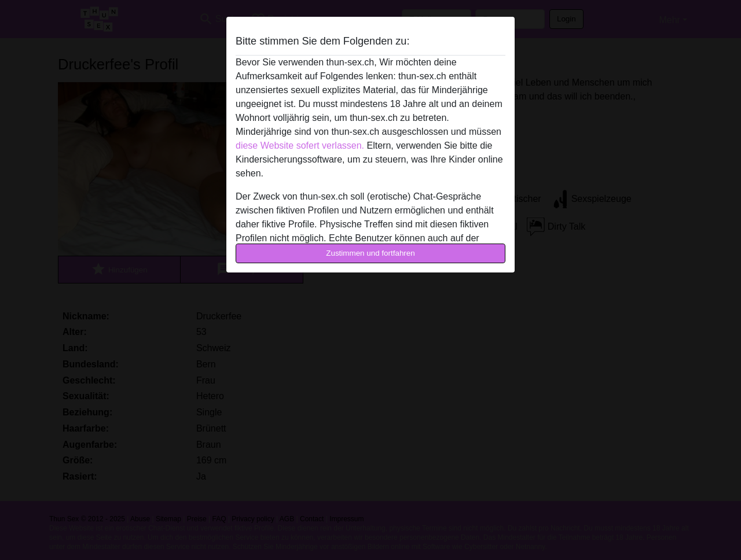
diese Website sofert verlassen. (300, 145)
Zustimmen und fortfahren (370, 253)
